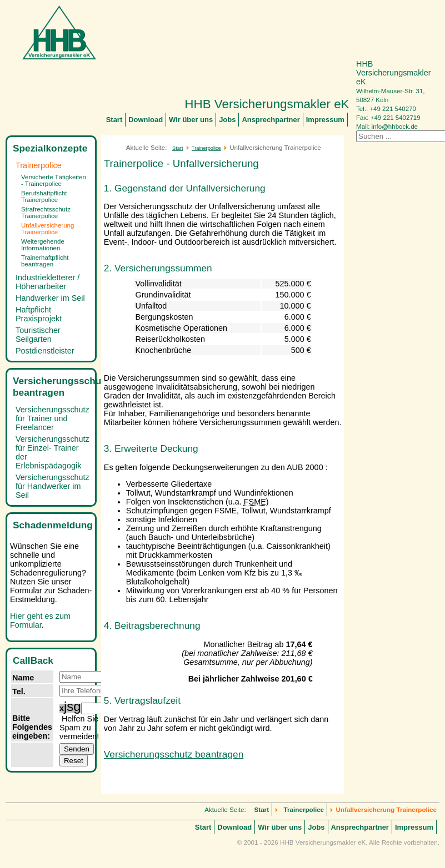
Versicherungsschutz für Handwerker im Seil (52, 486)
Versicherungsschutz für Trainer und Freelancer (52, 418)
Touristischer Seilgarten (38, 335)
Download (146, 120)
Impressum (325, 120)
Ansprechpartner (271, 120)
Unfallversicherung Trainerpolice (47, 229)
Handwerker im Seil (50, 298)
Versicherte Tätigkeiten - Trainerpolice (54, 180)
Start (114, 120)
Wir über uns (191, 120)
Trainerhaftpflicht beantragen (45, 261)
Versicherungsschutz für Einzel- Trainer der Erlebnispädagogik (52, 452)
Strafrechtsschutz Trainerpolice (46, 213)
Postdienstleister (45, 351)
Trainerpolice (39, 165)
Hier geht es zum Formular (40, 620)
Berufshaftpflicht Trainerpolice (44, 196)
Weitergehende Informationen (43, 245)
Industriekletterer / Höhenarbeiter (47, 282)
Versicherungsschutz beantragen (174, 754)
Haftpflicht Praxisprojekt (39, 314)
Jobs (227, 120)
